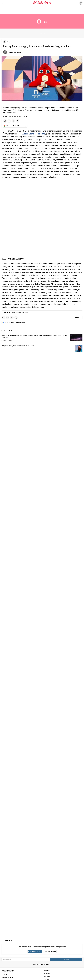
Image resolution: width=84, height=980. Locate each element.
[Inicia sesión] (81, 3)
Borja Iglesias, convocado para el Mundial (18, 346)
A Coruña (47, 973)
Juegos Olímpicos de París (34, 134)
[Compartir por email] (9, 121)
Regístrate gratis (35, 951)
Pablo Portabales (15, 52)
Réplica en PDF (7, 977)
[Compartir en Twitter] (18, 121)
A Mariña (47, 976)
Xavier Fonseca (7, 340)
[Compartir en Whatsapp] (5, 121)
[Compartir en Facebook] (13, 121)
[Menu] (3, 3)
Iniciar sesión (50, 951)
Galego (47, 964)
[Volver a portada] (42, 3)
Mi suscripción (7, 974)
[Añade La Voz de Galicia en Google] (15, 126)
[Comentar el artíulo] (76, 121)
